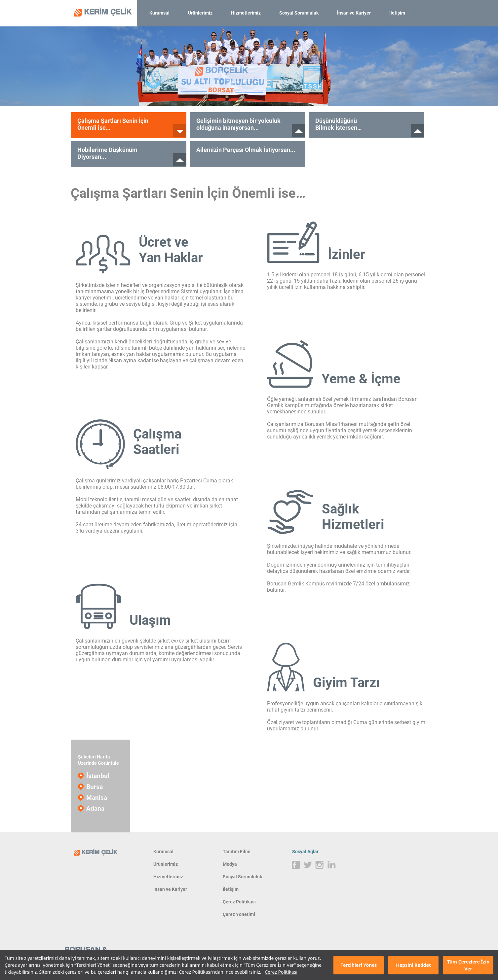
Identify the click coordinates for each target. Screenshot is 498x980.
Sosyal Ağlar (305, 852)
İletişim (397, 13)
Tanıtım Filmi (237, 852)
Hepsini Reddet (413, 965)
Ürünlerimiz (200, 13)
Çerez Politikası (281, 972)
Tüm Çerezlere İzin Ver (468, 965)
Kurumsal (159, 13)
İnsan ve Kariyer (354, 13)
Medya (230, 864)
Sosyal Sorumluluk (299, 13)
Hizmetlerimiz (246, 13)
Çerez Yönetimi (239, 914)
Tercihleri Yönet (359, 965)
